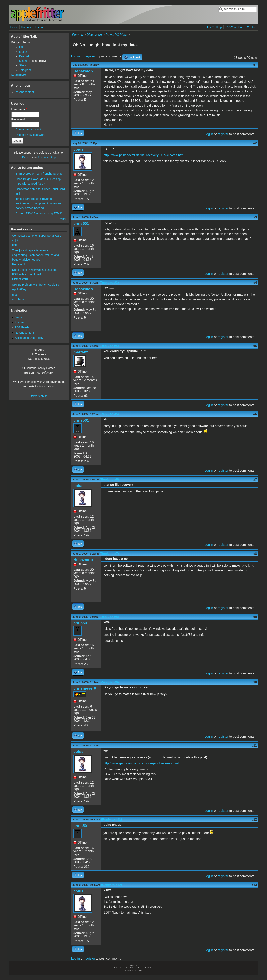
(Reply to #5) (109, 414)
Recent (39, 27)
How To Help (214, 27)
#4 (255, 283)
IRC (22, 47)
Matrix (23, 52)
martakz (81, 352)
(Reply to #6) (109, 479)
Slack (23, 65)
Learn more (19, 75)
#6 (255, 414)
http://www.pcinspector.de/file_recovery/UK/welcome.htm (143, 155)
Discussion (94, 35)
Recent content (24, 92)
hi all (15, 295)
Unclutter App (47, 157)
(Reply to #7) (109, 554)
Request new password (30, 135)
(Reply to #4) (109, 346)
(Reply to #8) (109, 617)
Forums (26, 27)
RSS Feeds (22, 327)
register (90, 56)
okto (15, 245)
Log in (75, 56)
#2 (255, 143)
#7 (255, 479)
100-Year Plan (234, 27)
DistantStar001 (22, 279)
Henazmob (83, 71)
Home (14, 27)
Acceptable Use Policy (29, 338)
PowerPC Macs (116, 35)
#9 (255, 617)
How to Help (39, 396)
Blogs (18, 317)
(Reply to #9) (109, 682)
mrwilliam (18, 299)
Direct (26, 157)
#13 (254, 885)
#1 (255, 65)
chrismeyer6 (85, 688)
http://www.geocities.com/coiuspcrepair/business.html (141, 763)
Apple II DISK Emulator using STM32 (39, 213)
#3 (255, 217)
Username (19, 109)
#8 (255, 554)
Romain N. (19, 264)
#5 (255, 346)
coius (78, 149)
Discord (24, 56)
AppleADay (19, 289)
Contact (252, 27)
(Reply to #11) (112, 820)
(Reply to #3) (109, 283)
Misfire (23, 61)
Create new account (28, 129)
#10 (254, 682)
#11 (254, 745)
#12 (254, 820)
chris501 (81, 223)
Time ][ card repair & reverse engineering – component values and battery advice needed (39, 203)
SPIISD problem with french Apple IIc (39, 174)
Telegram (25, 70)
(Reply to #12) (112, 885)
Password (19, 119)
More (63, 219)
